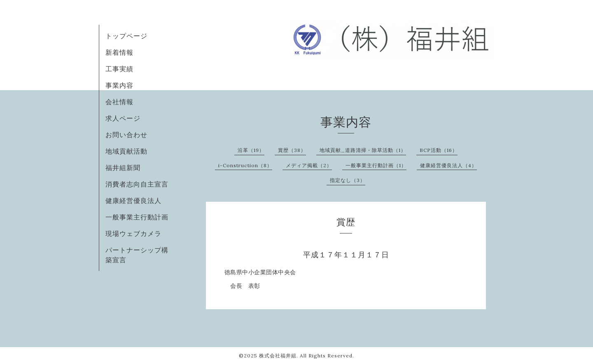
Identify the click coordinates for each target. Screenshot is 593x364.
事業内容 (119, 85)
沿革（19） (251, 150)
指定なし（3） (348, 180)
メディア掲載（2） (309, 165)
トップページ (126, 36)
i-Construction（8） (245, 165)
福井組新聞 (123, 168)
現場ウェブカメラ (133, 233)
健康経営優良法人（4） (448, 165)
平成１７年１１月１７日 (346, 255)
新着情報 (119, 52)
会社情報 (119, 102)
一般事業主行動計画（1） (376, 165)
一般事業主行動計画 (137, 217)
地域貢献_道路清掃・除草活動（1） (363, 150)
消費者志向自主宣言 (137, 184)
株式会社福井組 (278, 356)
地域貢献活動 (126, 151)
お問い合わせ (126, 135)
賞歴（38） (292, 150)
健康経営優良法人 (133, 201)
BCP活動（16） (439, 150)
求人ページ (123, 118)
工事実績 (119, 69)
